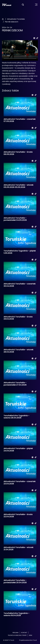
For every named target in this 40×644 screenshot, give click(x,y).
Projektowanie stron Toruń (28, 640)
